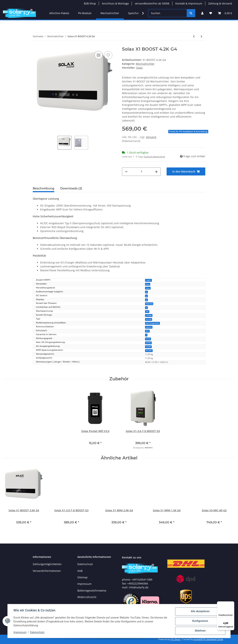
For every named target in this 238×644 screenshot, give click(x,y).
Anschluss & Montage (115, 3)
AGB (80, 571)
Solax (148, 284)
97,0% (148, 339)
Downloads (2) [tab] (71, 188)
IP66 (147, 331)
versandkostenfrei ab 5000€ (152, 3)
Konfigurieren (200, 621)
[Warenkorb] (225, 13)
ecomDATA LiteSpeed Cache (208, 639)
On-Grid (149, 319)
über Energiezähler (152, 323)
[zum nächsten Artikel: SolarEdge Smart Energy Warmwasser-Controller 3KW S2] (201, 36)
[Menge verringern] (126, 172)
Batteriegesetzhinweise (92, 591)
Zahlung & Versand (220, 3)
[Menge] (141, 172)
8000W (148, 343)
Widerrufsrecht (87, 597)
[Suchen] (167, 13)
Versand (151, 137)
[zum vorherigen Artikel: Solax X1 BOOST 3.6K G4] (194, 36)
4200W (148, 347)
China (148, 288)
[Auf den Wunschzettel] (108, 55)
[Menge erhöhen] (156, 172)
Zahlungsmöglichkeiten (47, 564)
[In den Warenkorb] (186, 171)
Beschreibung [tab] (44, 188)
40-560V (149, 350)
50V (147, 311)
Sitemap (82, 577)
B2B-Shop (90, 3)
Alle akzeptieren (200, 611)
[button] (202, 13)
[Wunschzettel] (211, 13)
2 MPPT (148, 280)
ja (146, 292)
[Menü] (232, 604)
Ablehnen (200, 631)
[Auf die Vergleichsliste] (99, 55)
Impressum (84, 584)
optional (149, 327)
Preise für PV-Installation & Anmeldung (188, 132)
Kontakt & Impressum (189, 3)
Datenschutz (85, 564)
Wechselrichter (145, 64)
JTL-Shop (176, 639)
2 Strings (149, 315)
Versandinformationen (47, 571)
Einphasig (149, 304)
